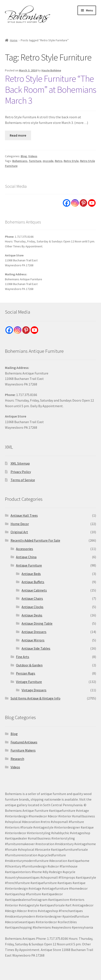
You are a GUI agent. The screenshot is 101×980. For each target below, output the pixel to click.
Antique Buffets (33, 582)
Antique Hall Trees (24, 515)
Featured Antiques (24, 742)
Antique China (26, 557)
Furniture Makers (23, 750)
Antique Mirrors (33, 640)
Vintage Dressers (34, 690)
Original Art (19, 532)
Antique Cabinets (34, 590)
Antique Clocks (32, 607)
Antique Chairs (32, 598)
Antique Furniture (29, 565)
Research (17, 759)
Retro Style (71, 161)
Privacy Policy (21, 472)
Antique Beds (31, 574)
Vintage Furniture (29, 682)
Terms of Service (23, 480)
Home (14, 40)
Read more (18, 135)
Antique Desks (32, 615)
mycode (48, 161)
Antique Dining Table (37, 623)
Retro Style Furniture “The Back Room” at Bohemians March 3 (50, 89)
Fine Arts (23, 657)
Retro (58, 161)
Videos (33, 156)
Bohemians (20, 161)
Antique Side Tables (36, 648)
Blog (24, 156)
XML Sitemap (20, 463)
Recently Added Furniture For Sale (35, 540)
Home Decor (20, 524)
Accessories (24, 549)
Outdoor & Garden (29, 665)
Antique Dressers (34, 632)
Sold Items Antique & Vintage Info (36, 698)
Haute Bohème (51, 70)
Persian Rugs (26, 673)
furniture (35, 161)
